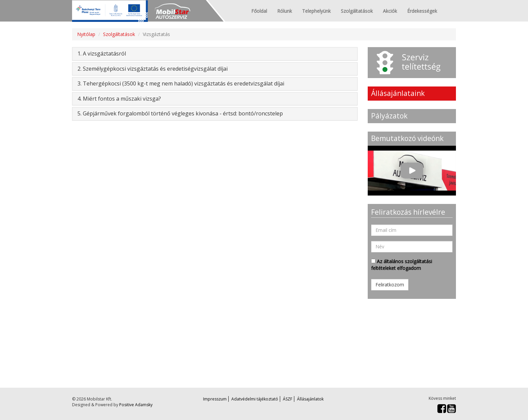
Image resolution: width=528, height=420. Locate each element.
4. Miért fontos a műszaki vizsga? (119, 99)
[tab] (215, 54)
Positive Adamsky (136, 405)
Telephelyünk (316, 11)
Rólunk (285, 11)
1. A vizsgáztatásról (102, 54)
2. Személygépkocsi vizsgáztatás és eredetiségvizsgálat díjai (153, 69)
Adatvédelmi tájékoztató (255, 399)
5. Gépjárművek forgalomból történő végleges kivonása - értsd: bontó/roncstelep (180, 113)
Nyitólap (86, 34)
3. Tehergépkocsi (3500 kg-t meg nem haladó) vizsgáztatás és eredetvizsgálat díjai (181, 83)
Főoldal (259, 11)
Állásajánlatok (310, 399)
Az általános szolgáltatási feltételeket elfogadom (402, 265)
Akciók (390, 11)
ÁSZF (288, 399)
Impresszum (215, 399)
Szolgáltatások (357, 11)
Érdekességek (422, 11)
